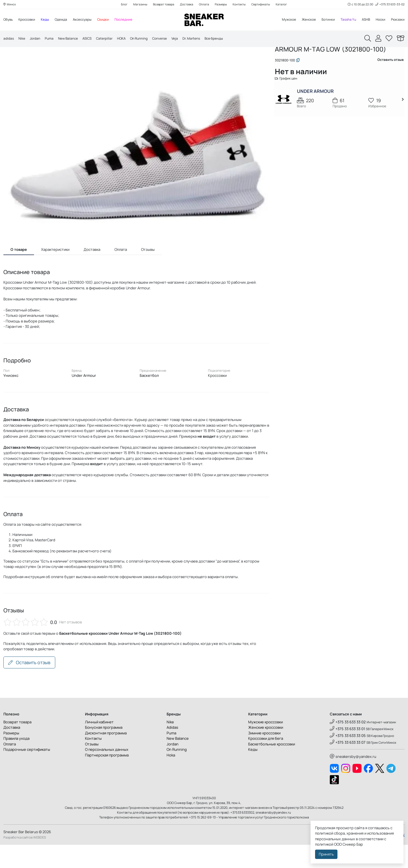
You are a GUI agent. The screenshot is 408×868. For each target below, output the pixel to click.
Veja (189, 40)
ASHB (364, 20)
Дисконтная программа (106, 756)
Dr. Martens (207, 40)
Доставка (185, 5)
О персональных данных (107, 773)
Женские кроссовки (266, 751)
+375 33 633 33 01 (347, 752)
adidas (9, 40)
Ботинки (323, 20)
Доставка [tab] (92, 273)
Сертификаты (265, 5)
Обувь (9, 20)
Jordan (37, 40)
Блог (118, 5)
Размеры (222, 5)
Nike (23, 40)
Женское (302, 20)
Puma (52, 40)
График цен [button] (291, 106)
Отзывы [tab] (148, 273)
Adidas (172, 751)
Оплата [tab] (121, 273)
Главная (286, 59)
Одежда (66, 20)
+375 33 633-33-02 (389, 5)
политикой (324, 844)
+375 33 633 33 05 (348, 759)
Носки (379, 20)
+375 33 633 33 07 (348, 766)
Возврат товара (160, 5)
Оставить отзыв (29, 686)
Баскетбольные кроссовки (272, 767)
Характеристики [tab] (55, 273)
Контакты (242, 5)
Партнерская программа (107, 778)
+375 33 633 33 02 (348, 745)
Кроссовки (29, 20)
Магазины (135, 5)
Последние (133, 20)
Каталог (288, 5)
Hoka (171, 778)
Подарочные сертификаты (27, 773)
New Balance (73, 40)
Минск (10, 5)
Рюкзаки (397, 20)
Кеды (49, 20)
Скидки (111, 20)
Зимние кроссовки (264, 756)
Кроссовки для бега (266, 762)
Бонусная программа (104, 751)
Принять (326, 854)
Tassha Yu (345, 20)
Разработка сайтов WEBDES (25, 861)
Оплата (204, 5)
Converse (173, 40)
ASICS (93, 40)
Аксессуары (89, 20)
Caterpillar (112, 40)
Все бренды (232, 40)
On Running (150, 40)
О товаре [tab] (19, 273)
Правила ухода (16, 762)
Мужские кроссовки (265, 745)
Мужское (281, 20)
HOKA (130, 40)
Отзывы (92, 767)
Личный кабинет (99, 745)
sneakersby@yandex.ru (353, 780)
